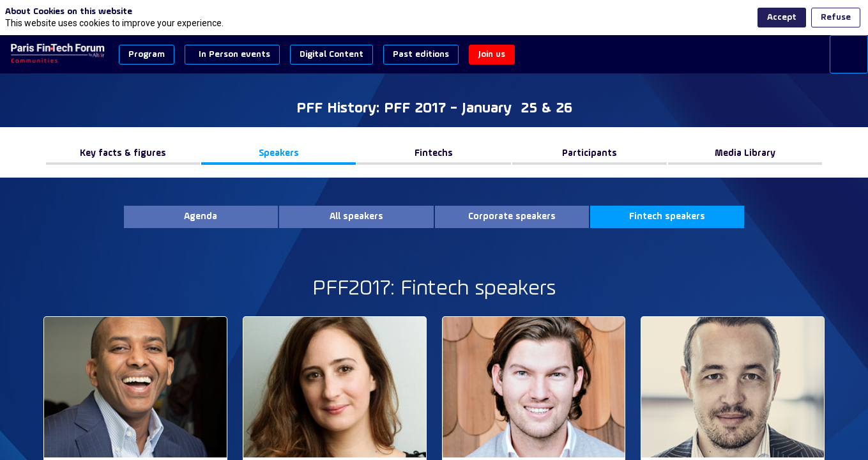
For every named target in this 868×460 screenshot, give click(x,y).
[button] (147, 55)
